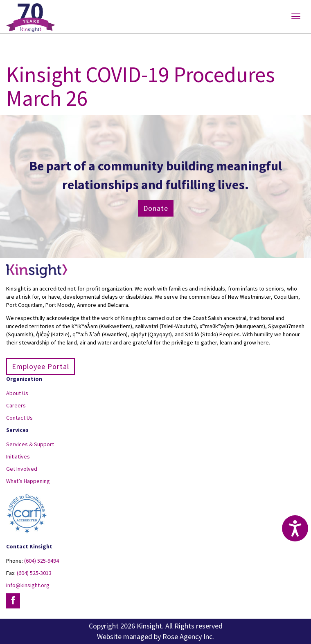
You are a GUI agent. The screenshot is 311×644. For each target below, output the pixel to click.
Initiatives (18, 456)
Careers (16, 405)
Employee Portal (41, 366)
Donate (156, 208)
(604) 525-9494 (42, 561)
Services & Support (30, 444)
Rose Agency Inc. (188, 636)
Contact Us (19, 418)
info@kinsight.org (28, 585)
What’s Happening (28, 481)
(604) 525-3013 (34, 573)
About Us (17, 393)
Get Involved (22, 469)
